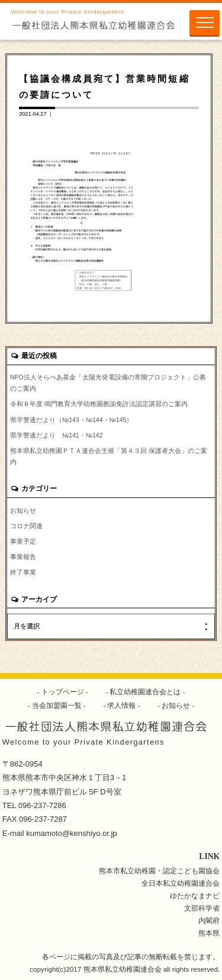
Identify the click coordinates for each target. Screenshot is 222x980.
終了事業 (23, 572)
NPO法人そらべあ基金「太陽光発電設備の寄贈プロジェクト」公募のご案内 (108, 383)
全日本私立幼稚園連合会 (181, 883)
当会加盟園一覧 (57, 705)
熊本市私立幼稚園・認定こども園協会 (159, 871)
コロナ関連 (26, 526)
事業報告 (23, 557)
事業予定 (23, 541)
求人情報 (122, 705)
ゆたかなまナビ (195, 896)
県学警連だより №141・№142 (57, 435)
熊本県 (209, 933)
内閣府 (209, 920)
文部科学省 (202, 908)
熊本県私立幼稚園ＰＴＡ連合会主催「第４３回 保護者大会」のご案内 (109, 456)
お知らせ (23, 510)
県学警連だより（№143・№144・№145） (71, 420)
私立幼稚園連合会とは (145, 692)
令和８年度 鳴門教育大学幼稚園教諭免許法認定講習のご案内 (99, 404)
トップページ (62, 692)
